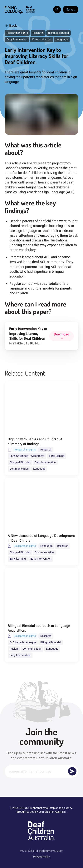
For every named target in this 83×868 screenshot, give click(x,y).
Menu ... (71, 9)
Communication (42, 39)
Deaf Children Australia (52, 812)
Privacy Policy (41, 857)
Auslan (14, 649)
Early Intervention (17, 39)
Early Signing (57, 456)
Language (62, 39)
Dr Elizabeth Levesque (23, 642)
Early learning (18, 559)
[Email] (41, 771)
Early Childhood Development (27, 456)
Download (61, 334)
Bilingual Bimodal (59, 33)
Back (11, 25)
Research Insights (17, 33)
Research (38, 33)
